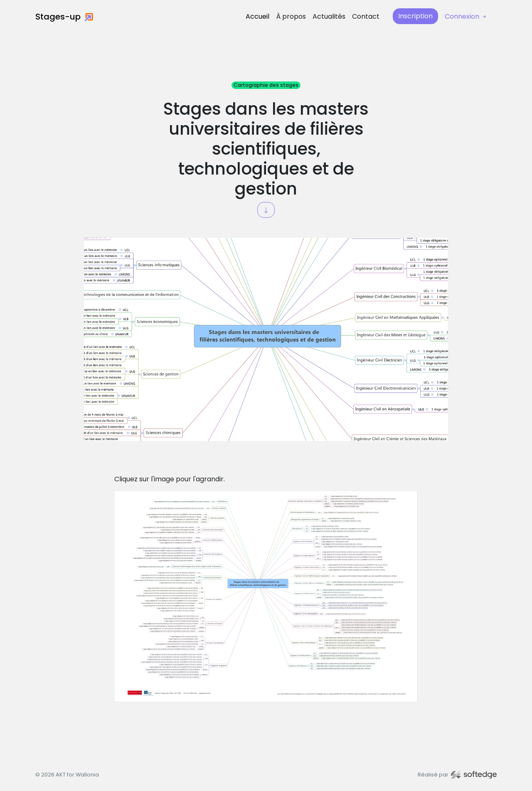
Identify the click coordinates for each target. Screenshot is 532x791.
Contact (366, 16)
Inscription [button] (415, 16)
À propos (291, 16)
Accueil (257, 16)
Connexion (466, 16)
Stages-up (64, 17)
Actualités (329, 16)
